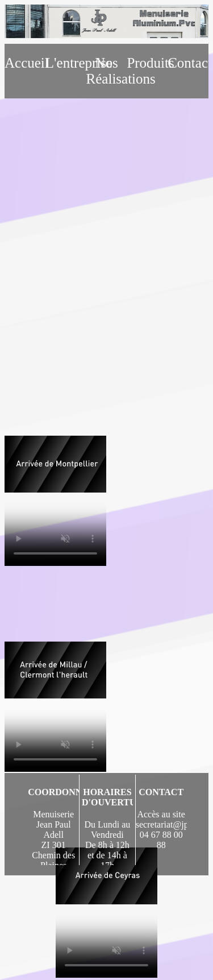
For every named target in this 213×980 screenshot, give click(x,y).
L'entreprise (66, 63)
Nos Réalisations (107, 71)
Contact (188, 63)
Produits (147, 63)
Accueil (25, 63)
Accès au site (161, 814)
